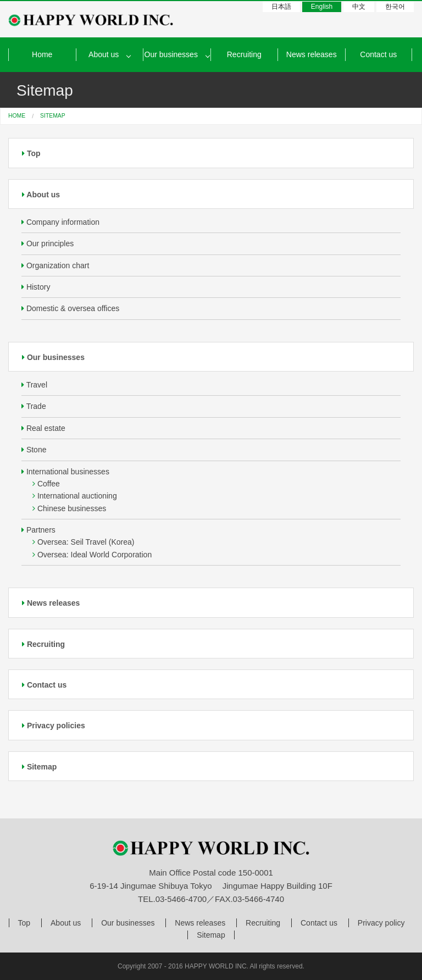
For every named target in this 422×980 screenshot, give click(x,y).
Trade (34, 406)
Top (31, 153)
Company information (60, 222)
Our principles (48, 243)
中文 (359, 7)
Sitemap (39, 767)
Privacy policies (54, 726)
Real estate (43, 428)
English (322, 7)
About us (41, 195)
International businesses (65, 472)
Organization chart (55, 265)
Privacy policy (381, 923)
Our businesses (171, 54)
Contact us (378, 54)
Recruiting (244, 54)
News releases (312, 54)
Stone (34, 450)
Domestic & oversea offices (70, 308)
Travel (34, 385)
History (36, 287)
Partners (38, 530)
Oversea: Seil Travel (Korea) (84, 542)
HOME (17, 116)
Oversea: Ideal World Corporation (92, 555)
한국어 (395, 7)
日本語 (281, 7)
